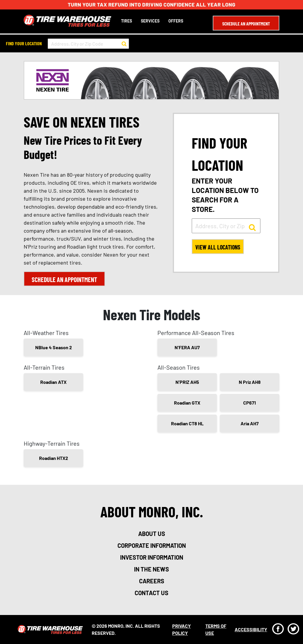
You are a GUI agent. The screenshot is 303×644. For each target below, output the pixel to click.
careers (152, 581)
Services (150, 21)
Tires (126, 21)
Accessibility (251, 629)
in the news (151, 569)
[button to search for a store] (124, 44)
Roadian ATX (53, 382)
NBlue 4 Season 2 (54, 347)
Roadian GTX (187, 403)
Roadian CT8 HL (187, 423)
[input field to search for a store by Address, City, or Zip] (226, 226)
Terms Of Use (216, 629)
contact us (151, 593)
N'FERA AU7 (187, 347)
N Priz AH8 (250, 382)
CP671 (250, 403)
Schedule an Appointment (246, 24)
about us (152, 534)
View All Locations (218, 247)
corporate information (152, 545)
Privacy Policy (182, 629)
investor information (152, 557)
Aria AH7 (250, 423)
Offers (176, 21)
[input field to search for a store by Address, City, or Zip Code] (88, 44)
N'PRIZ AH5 (187, 382)
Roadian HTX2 (54, 458)
